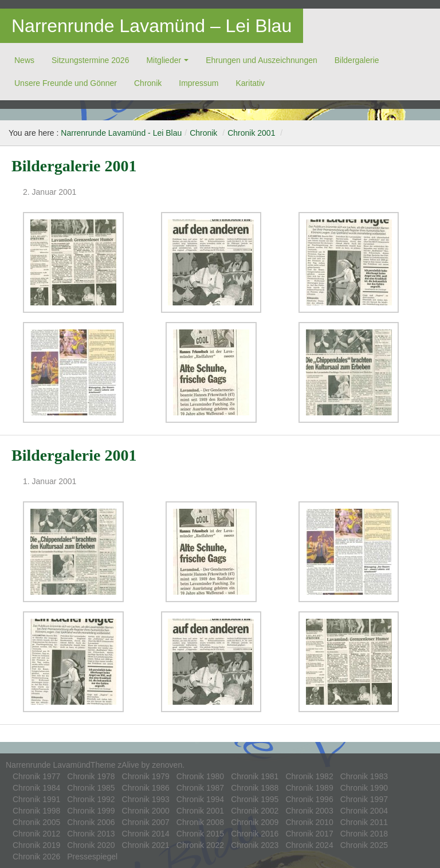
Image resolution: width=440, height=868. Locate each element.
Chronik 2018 (364, 834)
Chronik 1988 (255, 788)
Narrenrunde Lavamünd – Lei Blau (152, 26)
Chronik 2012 (36, 834)
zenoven (167, 765)
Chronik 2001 (251, 133)
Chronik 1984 (36, 788)
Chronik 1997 (364, 799)
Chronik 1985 (91, 788)
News (24, 60)
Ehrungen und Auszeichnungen (262, 60)
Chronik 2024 (309, 845)
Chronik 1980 (200, 776)
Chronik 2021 (146, 845)
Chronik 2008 (200, 822)
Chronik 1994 (200, 799)
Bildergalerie (357, 60)
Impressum (199, 83)
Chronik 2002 (255, 811)
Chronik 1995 (255, 799)
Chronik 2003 (309, 811)
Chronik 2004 (364, 811)
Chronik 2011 (364, 822)
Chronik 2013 (91, 834)
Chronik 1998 (36, 811)
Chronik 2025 (364, 845)
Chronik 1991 (36, 799)
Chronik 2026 (36, 857)
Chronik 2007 (146, 822)
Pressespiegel (92, 857)
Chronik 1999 (91, 811)
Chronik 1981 (255, 776)
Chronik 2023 (255, 845)
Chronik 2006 (91, 822)
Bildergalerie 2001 (74, 166)
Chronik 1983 (364, 776)
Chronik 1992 (91, 799)
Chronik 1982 (309, 776)
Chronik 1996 (309, 799)
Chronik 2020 (91, 845)
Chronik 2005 (36, 822)
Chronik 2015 (200, 834)
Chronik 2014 (146, 834)
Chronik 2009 (255, 822)
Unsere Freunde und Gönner (66, 83)
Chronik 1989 (309, 788)
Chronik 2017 (309, 834)
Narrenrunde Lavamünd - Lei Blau (121, 133)
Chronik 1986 (146, 788)
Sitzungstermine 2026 (90, 60)
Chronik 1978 (91, 776)
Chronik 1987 (200, 788)
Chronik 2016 (255, 834)
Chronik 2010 (309, 822)
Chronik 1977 (36, 776)
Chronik (148, 83)
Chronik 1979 (146, 776)
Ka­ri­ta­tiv (250, 83)
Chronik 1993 (146, 799)
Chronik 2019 (36, 845)
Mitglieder (164, 60)
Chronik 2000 (146, 811)
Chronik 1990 (364, 788)
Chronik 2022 (200, 845)
